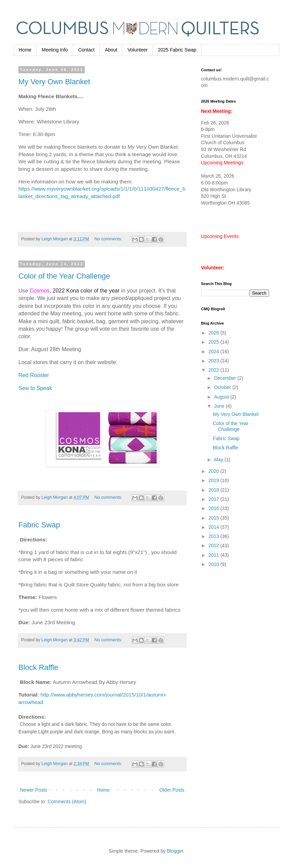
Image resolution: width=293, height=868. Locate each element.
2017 (214, 499)
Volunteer (137, 50)
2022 (214, 370)
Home (25, 50)
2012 (214, 545)
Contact (86, 50)
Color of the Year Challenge (64, 276)
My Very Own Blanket (54, 82)
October (223, 387)
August (222, 397)
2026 (214, 333)
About (111, 50)
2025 (214, 342)
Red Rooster (34, 375)
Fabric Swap (39, 525)
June (220, 406)
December (226, 378)
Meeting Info (55, 50)
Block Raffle (38, 667)
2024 (214, 351)
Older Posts (172, 790)
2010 (214, 564)
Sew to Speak (35, 388)
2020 (214, 471)
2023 (214, 361)
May (219, 460)
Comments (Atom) (67, 802)
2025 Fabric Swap (177, 50)
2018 (214, 490)
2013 (214, 536)
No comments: (109, 239)
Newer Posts (34, 790)
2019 (214, 480)
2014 (214, 527)
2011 (214, 555)
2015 (214, 518)
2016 (214, 508)
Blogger (175, 851)
